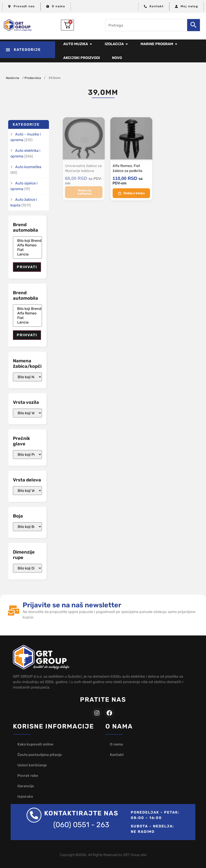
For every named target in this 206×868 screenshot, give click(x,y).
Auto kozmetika (28, 167)
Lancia (27, 254)
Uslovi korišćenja (32, 765)
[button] (28, 50)
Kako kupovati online (35, 744)
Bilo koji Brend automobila (27, 241)
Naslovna (13, 78)
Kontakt (117, 755)
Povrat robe (28, 776)
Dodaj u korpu (131, 193)
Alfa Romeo (27, 245)
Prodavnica (33, 78)
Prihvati (27, 267)
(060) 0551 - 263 (81, 825)
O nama (116, 744)
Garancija (26, 786)
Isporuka (25, 796)
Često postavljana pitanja (40, 755)
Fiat (27, 250)
